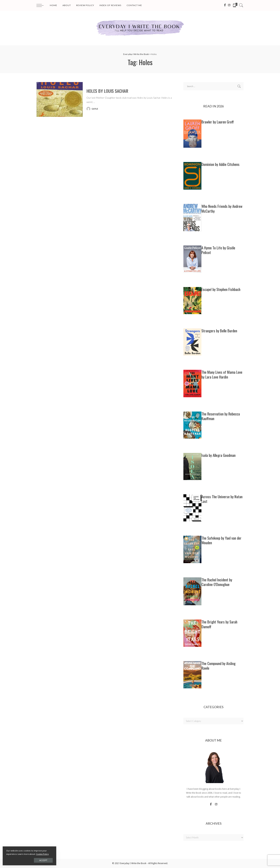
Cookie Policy (42, 854)
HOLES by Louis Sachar (107, 91)
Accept (43, 860)
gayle (95, 109)
